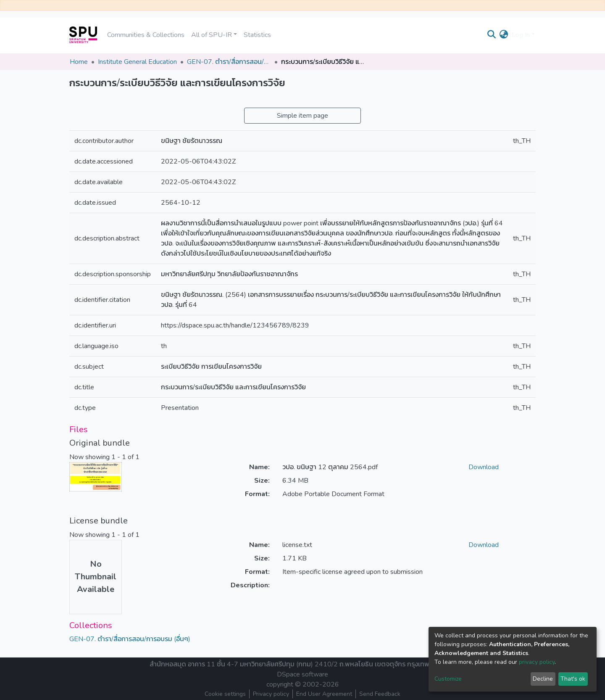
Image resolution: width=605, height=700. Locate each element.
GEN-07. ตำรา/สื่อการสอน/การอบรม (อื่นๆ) (229, 62)
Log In (521, 35)
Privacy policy (271, 694)
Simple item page (302, 116)
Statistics (257, 35)
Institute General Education (137, 62)
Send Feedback (380, 694)
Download (484, 467)
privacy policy (537, 662)
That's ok (573, 679)
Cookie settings (225, 694)
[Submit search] (492, 35)
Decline (543, 679)
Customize (448, 679)
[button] (504, 35)
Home (79, 62)
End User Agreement (324, 694)
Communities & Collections (146, 35)
